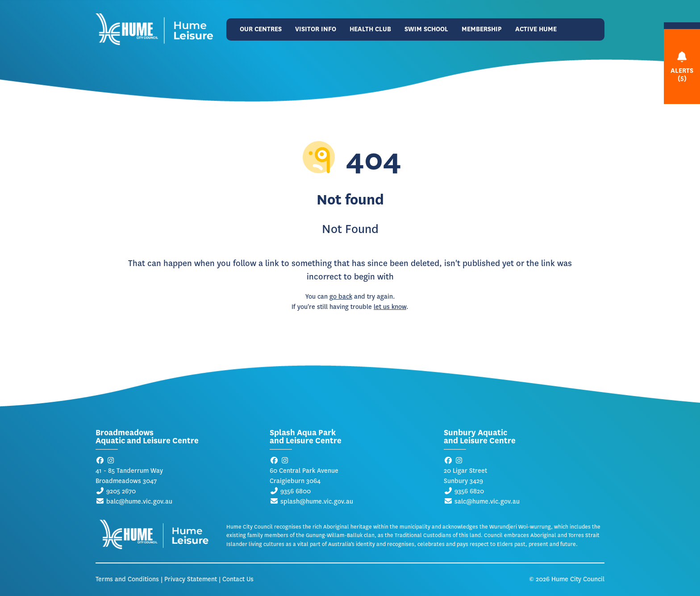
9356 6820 (469, 491)
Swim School (426, 29)
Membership (482, 29)
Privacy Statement (191, 579)
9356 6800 (296, 491)
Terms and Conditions (127, 579)
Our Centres (261, 29)
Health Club (370, 29)
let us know (390, 307)
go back (341, 297)
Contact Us (238, 579)
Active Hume (536, 29)
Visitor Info (316, 29)
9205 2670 (121, 491)
